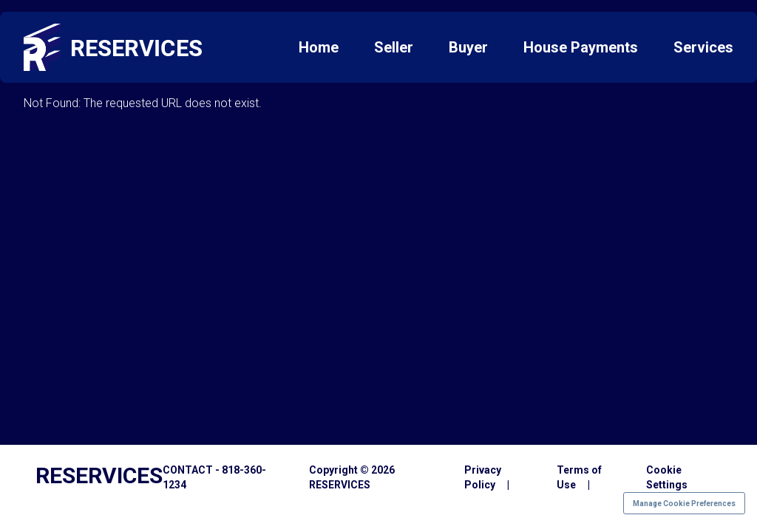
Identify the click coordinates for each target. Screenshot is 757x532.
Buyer (468, 47)
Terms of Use (579, 477)
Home (319, 47)
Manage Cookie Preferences (684, 504)
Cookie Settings (667, 477)
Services (703, 47)
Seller (394, 47)
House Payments (581, 47)
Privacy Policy (483, 477)
